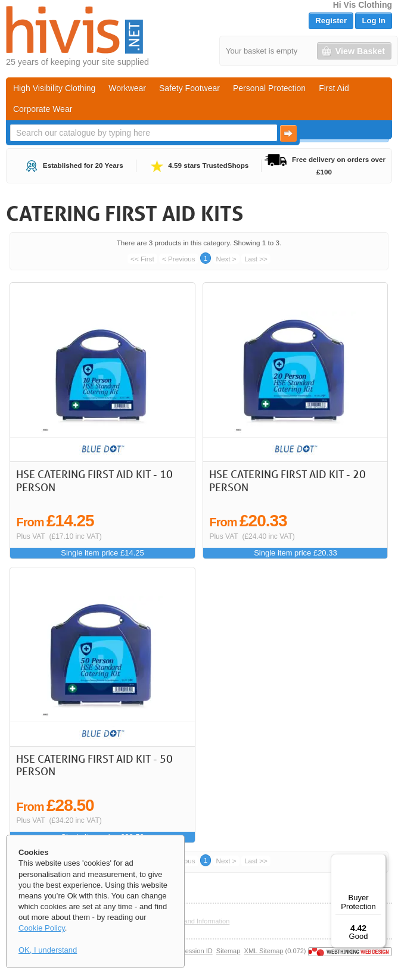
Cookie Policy (42, 928)
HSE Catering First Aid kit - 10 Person (94, 480)
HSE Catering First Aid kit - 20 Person (287, 480)
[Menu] (379, 861)
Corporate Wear (43, 109)
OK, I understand (48, 950)
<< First (142, 259)
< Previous (179, 259)
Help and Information (199, 921)
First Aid (334, 88)
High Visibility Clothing (54, 88)
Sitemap (228, 951)
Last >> (256, 259)
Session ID (196, 951)
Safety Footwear (189, 88)
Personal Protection (269, 88)
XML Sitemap (264, 951)
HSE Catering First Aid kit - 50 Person (94, 765)
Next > (226, 259)
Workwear (127, 88)
